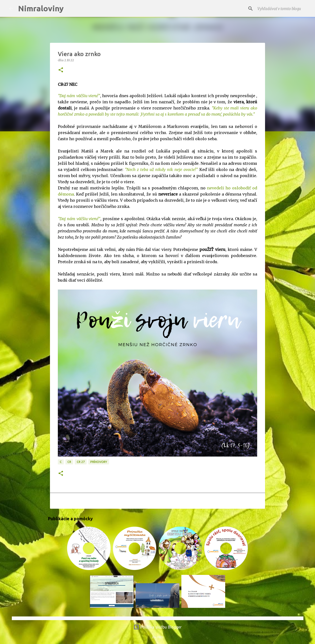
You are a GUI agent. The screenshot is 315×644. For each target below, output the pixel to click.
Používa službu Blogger (157, 627)
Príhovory (99, 462)
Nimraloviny (41, 8)
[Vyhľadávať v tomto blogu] (281, 9)
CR (69, 462)
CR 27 (81, 462)
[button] (61, 70)
